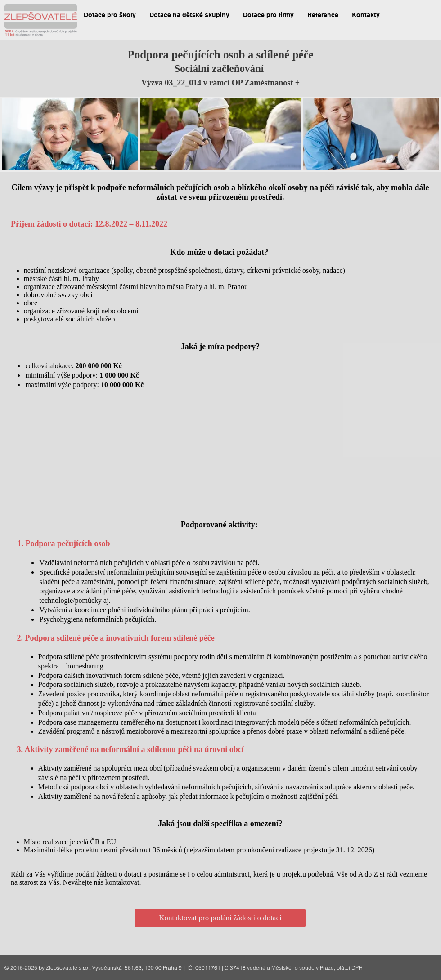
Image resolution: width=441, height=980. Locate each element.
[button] (110, 15)
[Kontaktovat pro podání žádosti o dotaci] (220, 918)
